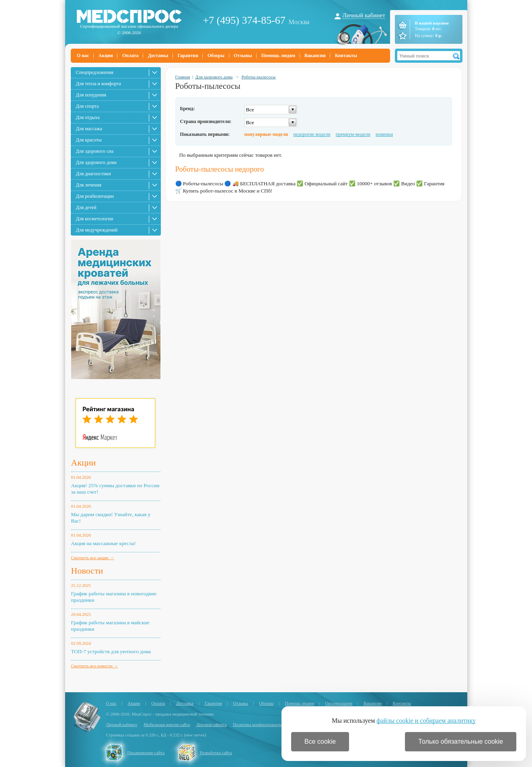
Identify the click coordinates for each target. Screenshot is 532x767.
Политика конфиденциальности (263, 724)
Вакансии (315, 55)
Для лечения (89, 185)
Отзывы (243, 55)
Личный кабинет (364, 15)
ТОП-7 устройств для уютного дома (111, 651)
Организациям (339, 703)
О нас (83, 55)
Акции (106, 55)
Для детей (86, 207)
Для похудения (91, 95)
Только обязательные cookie (461, 741)
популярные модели (266, 134)
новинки (384, 134)
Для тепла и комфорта (99, 84)
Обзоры (216, 55)
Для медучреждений (97, 230)
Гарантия (188, 55)
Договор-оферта (211, 724)
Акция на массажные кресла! (104, 543)
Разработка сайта (216, 753)
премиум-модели (353, 134)
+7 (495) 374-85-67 (244, 20)
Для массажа (89, 129)
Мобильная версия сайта (167, 724)
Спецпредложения (95, 72)
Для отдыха (88, 117)
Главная (183, 77)
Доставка (158, 55)
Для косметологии (95, 219)
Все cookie (320, 741)
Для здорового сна (95, 151)
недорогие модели (312, 134)
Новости (87, 571)
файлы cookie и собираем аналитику (426, 721)
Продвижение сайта (146, 753)
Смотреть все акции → (93, 558)
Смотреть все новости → (95, 666)
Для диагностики (93, 174)
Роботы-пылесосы (258, 77)
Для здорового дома (96, 162)
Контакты (346, 55)
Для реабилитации (95, 196)
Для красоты (89, 140)
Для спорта (87, 106)
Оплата (130, 55)
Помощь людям (278, 55)
